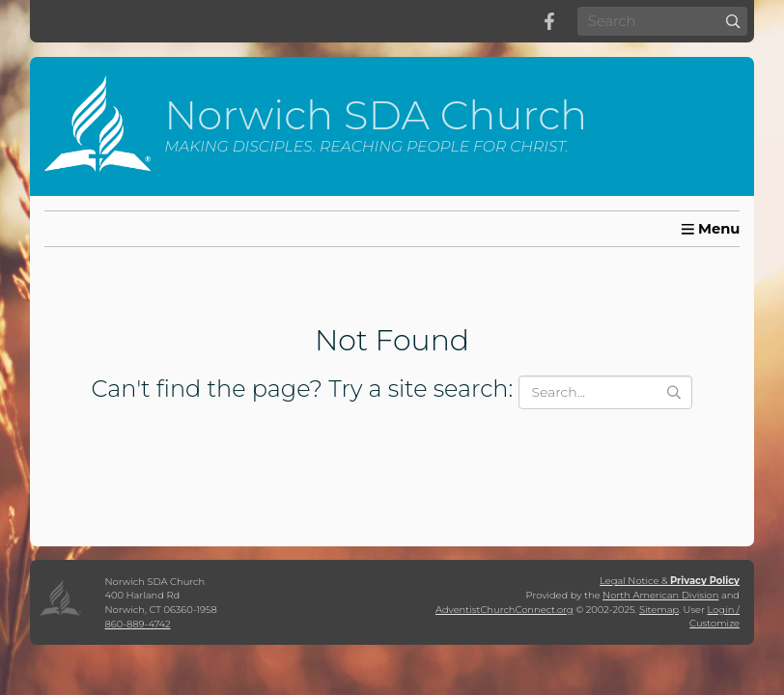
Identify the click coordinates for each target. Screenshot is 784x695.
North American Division (660, 595)
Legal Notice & (670, 580)
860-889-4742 (138, 624)
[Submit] (733, 21)
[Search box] (662, 21)
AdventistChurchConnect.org (504, 609)
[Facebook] (549, 21)
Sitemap (659, 609)
